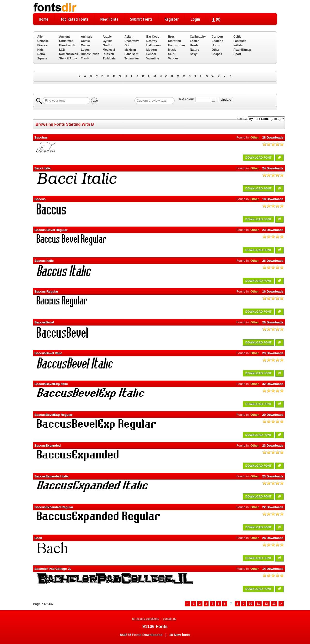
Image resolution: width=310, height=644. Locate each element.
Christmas (66, 41)
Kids (40, 50)
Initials (238, 45)
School (151, 54)
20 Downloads (273, 322)
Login (195, 19)
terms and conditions (146, 619)
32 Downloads (273, 384)
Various (173, 58)
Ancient (64, 37)
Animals (87, 37)
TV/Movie (109, 58)
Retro (41, 54)
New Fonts (109, 19)
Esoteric (217, 41)
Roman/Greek (69, 54)
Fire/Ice (42, 45)
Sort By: (242, 119)
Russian (108, 54)
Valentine (153, 58)
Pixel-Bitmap (242, 50)
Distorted (174, 41)
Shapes (217, 54)
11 (258, 604)
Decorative (132, 41)
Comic (85, 41)
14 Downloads (273, 569)
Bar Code (153, 37)
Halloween (153, 45)
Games (86, 45)
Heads (194, 45)
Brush (172, 37)
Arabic (107, 37)
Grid (128, 45)
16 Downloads (273, 291)
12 (266, 604)
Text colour (186, 99)
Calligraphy (198, 37)
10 (251, 604)
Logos (85, 50)
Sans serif (131, 54)
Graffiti (107, 45)
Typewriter (132, 58)
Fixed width (67, 45)
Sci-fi (172, 54)
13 (274, 604)
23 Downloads (273, 230)
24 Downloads (273, 168)
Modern (151, 50)
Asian (128, 37)
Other (216, 50)
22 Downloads (273, 507)
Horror (216, 45)
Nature (194, 50)
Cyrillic (108, 41)
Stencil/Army (68, 58)
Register (172, 19)
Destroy (152, 41)
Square (42, 58)
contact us (170, 619)
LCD (62, 50)
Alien (41, 37)
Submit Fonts (141, 19)
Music (172, 50)
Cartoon (217, 37)
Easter (194, 41)
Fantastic (240, 41)
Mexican (130, 50)
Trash (85, 58)
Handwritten (176, 45)
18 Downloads (273, 199)
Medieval (109, 50)
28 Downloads (273, 137)
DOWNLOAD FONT (258, 158)
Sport (237, 54)
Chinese (43, 41)
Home (44, 19)
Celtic (237, 37)
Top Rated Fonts (74, 19)
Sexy (193, 54)
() (216, 19)
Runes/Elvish (90, 54)
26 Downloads (273, 261)
